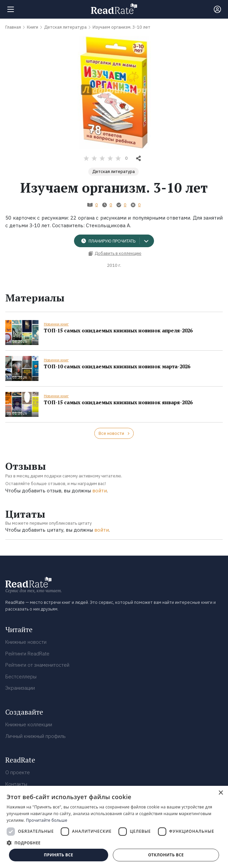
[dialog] (114, 827)
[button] (114, 843)
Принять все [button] (58, 855)
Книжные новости (26, 642)
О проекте (18, 772)
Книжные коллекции (29, 724)
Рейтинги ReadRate (27, 654)
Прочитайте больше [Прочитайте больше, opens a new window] (46, 820)
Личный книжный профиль (36, 736)
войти (100, 491)
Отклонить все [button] (166, 855)
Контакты (16, 784)
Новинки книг (56, 324)
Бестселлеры (21, 677)
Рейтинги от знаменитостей (37, 665)
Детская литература (114, 172)
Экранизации (20, 688)
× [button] (221, 793)
